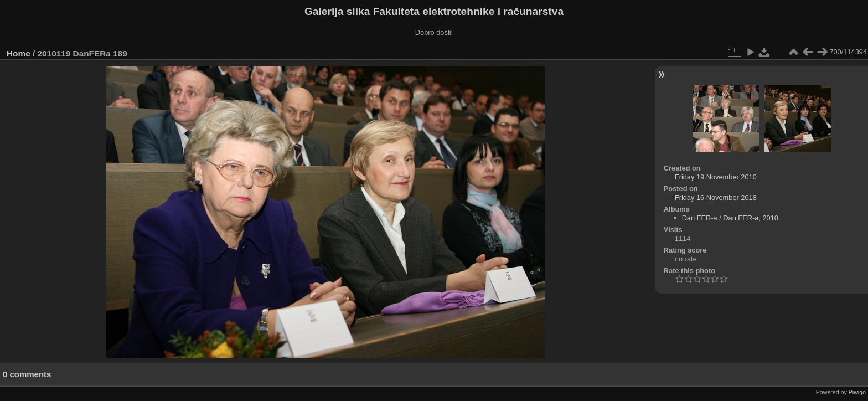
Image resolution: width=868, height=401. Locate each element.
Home (19, 53)
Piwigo (857, 392)
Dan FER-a (700, 218)
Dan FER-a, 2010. (751, 218)
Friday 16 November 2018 (716, 197)
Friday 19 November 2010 (716, 177)
